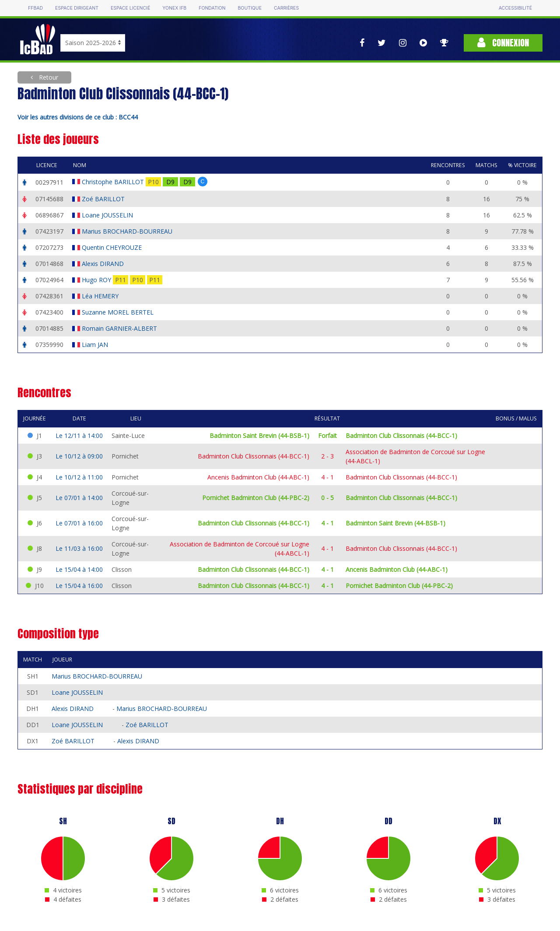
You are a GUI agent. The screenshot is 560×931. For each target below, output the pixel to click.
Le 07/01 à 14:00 (79, 498)
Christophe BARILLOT (114, 182)
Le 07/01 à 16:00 (79, 523)
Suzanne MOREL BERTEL (119, 312)
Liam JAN (96, 345)
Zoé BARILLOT (104, 199)
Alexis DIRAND (104, 264)
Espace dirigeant (77, 8)
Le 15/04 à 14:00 (79, 569)
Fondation (212, 8)
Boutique (249, 8)
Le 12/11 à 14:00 (79, 436)
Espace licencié (130, 8)
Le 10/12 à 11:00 (79, 477)
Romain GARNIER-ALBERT (120, 328)
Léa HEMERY (101, 296)
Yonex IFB (174, 8)
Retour (48, 77)
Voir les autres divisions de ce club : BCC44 (78, 117)
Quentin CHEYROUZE (113, 247)
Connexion (503, 43)
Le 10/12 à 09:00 (79, 456)
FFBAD (35, 8)
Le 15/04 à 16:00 (79, 586)
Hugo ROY (97, 280)
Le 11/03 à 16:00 (79, 548)
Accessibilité (515, 8)
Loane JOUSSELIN (108, 215)
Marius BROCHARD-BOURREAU (128, 231)
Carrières (286, 8)
